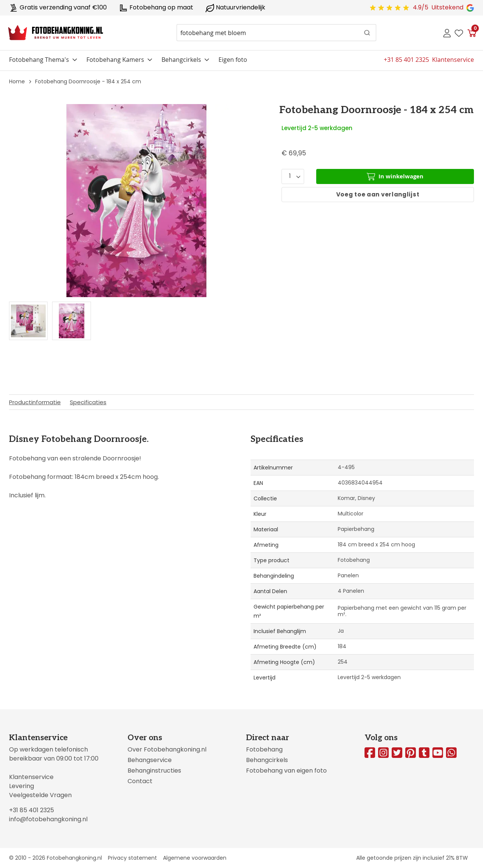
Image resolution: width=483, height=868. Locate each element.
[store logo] (56, 33)
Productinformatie (35, 402)
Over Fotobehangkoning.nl (167, 749)
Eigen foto (233, 60)
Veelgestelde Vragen (40, 795)
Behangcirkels (181, 60)
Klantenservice (31, 777)
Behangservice (150, 760)
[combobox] (276, 33)
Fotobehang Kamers (115, 60)
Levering (22, 786)
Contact (140, 781)
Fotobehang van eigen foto (286, 771)
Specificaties (88, 402)
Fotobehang (264, 749)
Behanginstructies (154, 771)
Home (17, 81)
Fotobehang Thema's (39, 60)
